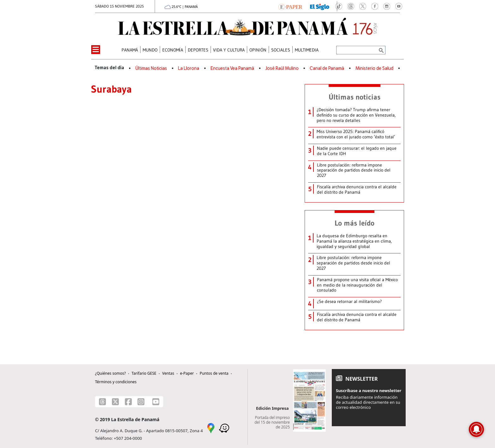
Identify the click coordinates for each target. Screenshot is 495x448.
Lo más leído (355, 223)
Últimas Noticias (151, 68)
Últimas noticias (355, 97)
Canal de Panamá (327, 68)
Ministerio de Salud (374, 68)
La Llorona (189, 68)
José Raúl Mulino (282, 68)
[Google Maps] (211, 427)
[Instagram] (141, 402)
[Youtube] (156, 402)
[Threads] (102, 402)
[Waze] (224, 427)
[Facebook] (128, 402)
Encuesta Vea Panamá (232, 68)
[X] (115, 402)
